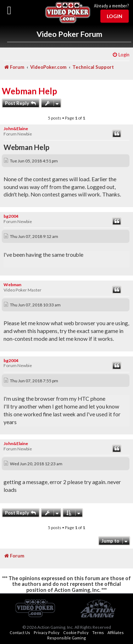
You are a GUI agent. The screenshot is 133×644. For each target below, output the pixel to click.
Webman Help (29, 91)
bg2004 (11, 216)
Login (115, 16)
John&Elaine (16, 129)
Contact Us (20, 632)
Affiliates (116, 632)
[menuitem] (121, 55)
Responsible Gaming (66, 638)
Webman (12, 285)
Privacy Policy (47, 632)
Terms (98, 632)
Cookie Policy (76, 632)
